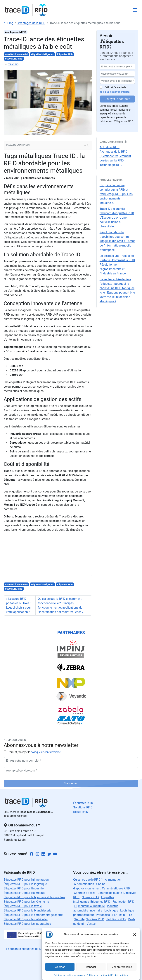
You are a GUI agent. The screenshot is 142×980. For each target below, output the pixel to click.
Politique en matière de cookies (69, 975)
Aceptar (60, 967)
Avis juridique (122, 975)
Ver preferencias (122, 967)
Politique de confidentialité (100, 975)
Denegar (91, 967)
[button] (135, 934)
